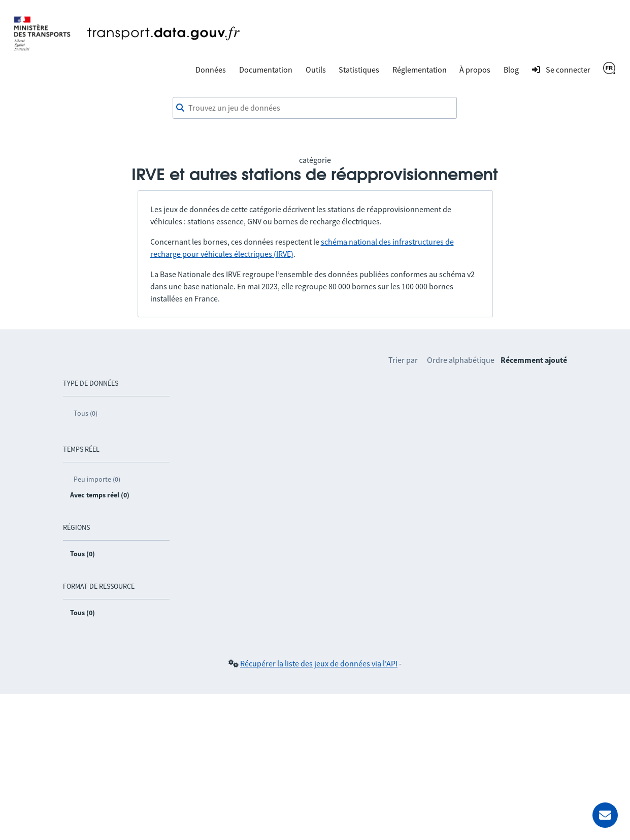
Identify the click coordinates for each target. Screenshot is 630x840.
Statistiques (359, 70)
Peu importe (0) (97, 479)
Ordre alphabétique (461, 360)
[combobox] (315, 108)
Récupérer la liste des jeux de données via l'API (319, 663)
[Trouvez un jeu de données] (315, 108)
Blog (511, 70)
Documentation (266, 70)
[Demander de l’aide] (605, 815)
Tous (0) (86, 413)
